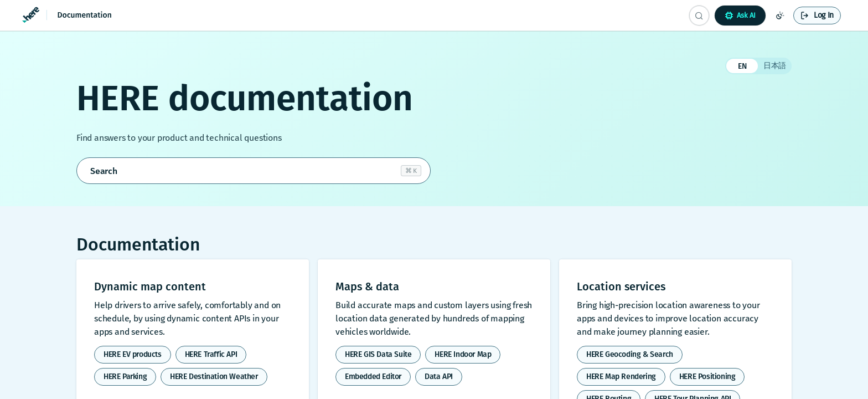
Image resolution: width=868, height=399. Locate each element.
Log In (824, 15)
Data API (439, 377)
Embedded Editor (373, 377)
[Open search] (254, 171)
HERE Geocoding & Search (630, 354)
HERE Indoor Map (463, 354)
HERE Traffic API (211, 354)
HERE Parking (125, 377)
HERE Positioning (707, 377)
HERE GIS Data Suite (378, 354)
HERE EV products (133, 354)
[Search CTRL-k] (699, 16)
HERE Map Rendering (621, 377)
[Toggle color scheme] (780, 16)
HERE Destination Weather (214, 377)
